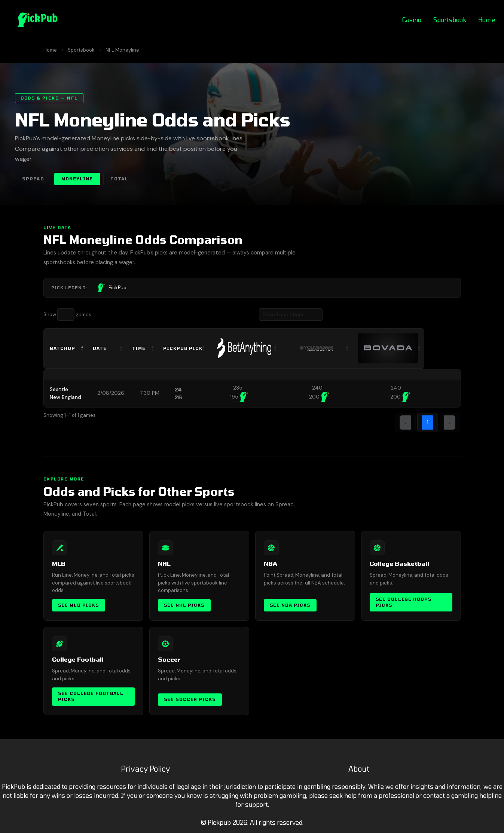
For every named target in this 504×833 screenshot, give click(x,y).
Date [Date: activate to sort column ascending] (104, 348)
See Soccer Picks (190, 699)
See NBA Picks (290, 605)
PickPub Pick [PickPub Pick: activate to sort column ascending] (194, 348)
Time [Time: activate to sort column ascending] (147, 348)
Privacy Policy (145, 769)
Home (487, 20)
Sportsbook (450, 20)
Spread (33, 179)
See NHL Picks (184, 605)
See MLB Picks (79, 605)
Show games (67, 315)
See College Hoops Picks (404, 602)
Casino (412, 20)
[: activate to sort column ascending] (264, 349)
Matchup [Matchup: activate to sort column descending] (62, 348)
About (359, 769)
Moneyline (77, 179)
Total (119, 179)
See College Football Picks (91, 696)
